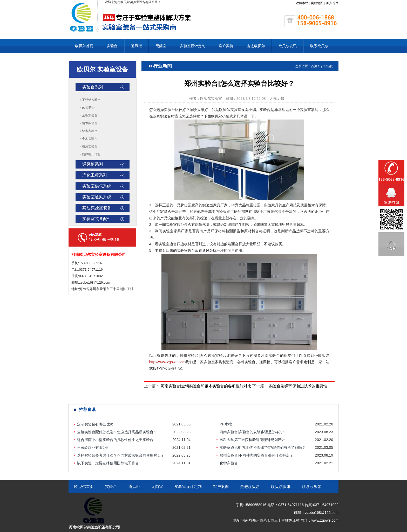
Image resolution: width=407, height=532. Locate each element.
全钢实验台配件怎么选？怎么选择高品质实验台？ (117, 432)
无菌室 (161, 46)
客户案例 (226, 46)
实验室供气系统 (97, 186)
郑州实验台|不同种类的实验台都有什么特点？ (256, 455)
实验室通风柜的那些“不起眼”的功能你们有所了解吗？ (263, 447)
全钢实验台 (90, 115)
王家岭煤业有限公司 (93, 447)
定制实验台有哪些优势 (95, 424)
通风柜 (137, 46)
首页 (314, 66)
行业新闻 (327, 66)
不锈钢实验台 (91, 100)
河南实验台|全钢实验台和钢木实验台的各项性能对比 (206, 386)
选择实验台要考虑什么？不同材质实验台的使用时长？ (121, 455)
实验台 (112, 46)
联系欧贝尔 (319, 46)
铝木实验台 (90, 131)
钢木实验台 (90, 123)
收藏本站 (302, 3)
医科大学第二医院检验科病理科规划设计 (252, 440)
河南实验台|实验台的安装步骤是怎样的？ (253, 432)
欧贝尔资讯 (288, 46)
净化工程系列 (95, 175)
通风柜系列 (93, 164)
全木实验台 (90, 139)
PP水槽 (226, 424)
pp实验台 (88, 108)
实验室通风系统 (97, 197)
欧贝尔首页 (84, 46)
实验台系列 (93, 87)
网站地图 (317, 3)
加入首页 (332, 3)
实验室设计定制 (193, 46)
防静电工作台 (91, 154)
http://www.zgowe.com (167, 362)
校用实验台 (90, 146)
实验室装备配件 (97, 219)
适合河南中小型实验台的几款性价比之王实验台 (115, 440)
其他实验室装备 (97, 208)
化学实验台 (229, 463)
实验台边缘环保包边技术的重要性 (298, 386)
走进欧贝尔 (256, 46)
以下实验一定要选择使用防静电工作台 (108, 463)
